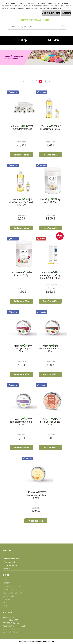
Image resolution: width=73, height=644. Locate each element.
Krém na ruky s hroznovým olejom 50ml (21, 349)
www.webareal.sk (46, 642)
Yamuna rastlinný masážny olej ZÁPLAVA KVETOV (21, 202)
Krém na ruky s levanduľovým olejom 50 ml (21, 422)
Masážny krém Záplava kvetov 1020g (21, 274)
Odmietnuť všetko (51, 13)
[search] (63, 26)
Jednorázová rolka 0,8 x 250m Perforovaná (21, 128)
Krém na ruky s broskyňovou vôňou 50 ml (50, 422)
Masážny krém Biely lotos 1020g (50, 201)
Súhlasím (66, 13)
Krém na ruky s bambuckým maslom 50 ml (50, 349)
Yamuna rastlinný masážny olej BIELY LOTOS (50, 129)
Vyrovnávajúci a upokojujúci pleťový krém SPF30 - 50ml (50, 275)
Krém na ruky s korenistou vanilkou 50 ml (36, 495)
